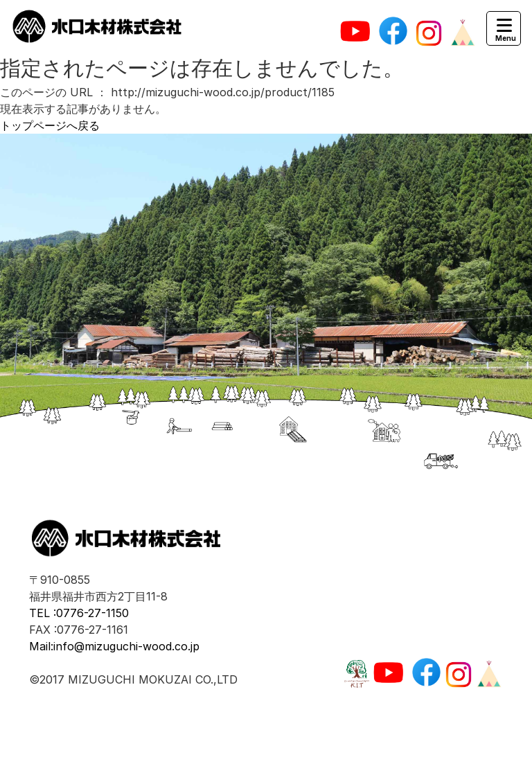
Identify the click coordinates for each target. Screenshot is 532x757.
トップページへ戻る (50, 125)
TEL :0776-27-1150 (79, 613)
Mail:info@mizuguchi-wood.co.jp (114, 646)
